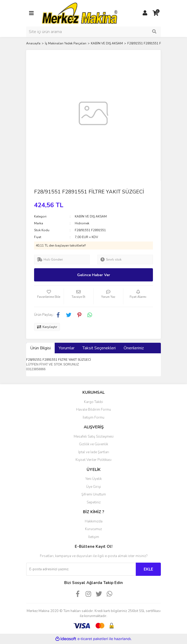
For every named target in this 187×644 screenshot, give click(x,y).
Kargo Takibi (93, 402)
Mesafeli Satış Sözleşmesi (94, 437)
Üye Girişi (93, 487)
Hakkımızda (94, 521)
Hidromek (82, 223)
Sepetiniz (94, 502)
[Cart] (156, 13)
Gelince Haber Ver (94, 275)
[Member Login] (145, 13)
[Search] (93, 32)
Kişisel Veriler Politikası (93, 460)
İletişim (94, 537)
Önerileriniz (134, 348)
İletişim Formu (93, 418)
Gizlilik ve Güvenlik (93, 444)
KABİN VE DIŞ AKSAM (91, 216)
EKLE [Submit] (148, 569)
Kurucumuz (93, 529)
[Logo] (80, 13)
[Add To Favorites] (49, 296)
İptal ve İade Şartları (94, 452)
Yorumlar (67, 348)
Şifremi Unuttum (94, 494)
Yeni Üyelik (93, 479)
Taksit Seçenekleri (99, 348)
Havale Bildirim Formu (93, 410)
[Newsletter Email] (81, 569)
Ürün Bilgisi (40, 348)
